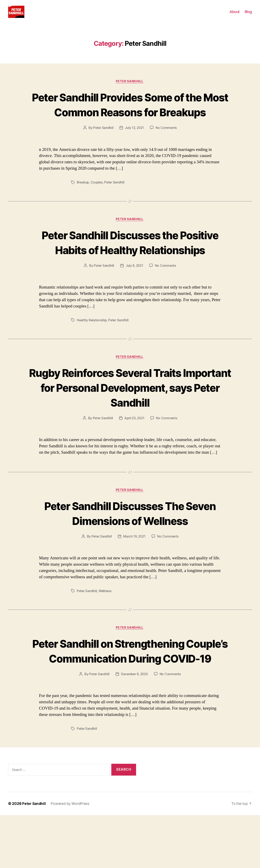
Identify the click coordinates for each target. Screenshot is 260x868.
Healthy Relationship (92, 357)
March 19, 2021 (135, 574)
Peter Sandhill (130, 88)
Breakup (83, 204)
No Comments (167, 149)
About (235, 15)
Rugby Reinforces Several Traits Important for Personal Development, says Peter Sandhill (130, 424)
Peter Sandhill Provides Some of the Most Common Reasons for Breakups (130, 118)
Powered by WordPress (71, 856)
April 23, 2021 (134, 455)
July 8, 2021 (134, 302)
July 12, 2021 (134, 149)
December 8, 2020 (135, 727)
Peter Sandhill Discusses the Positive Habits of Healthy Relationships (130, 271)
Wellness (106, 629)
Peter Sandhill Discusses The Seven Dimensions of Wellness (130, 550)
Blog (248, 15)
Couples (97, 204)
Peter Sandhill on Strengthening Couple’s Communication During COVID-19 (130, 696)
